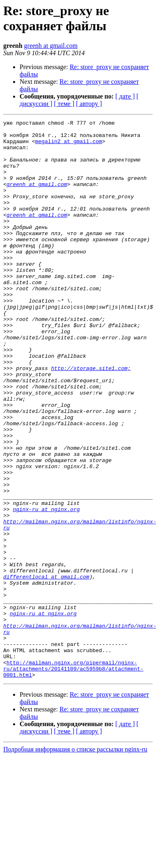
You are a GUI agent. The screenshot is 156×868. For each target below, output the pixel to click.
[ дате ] (125, 96)
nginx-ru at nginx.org (46, 588)
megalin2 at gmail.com (69, 146)
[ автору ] (89, 104)
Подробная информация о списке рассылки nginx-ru (75, 861)
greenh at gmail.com (51, 46)
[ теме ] (64, 104)
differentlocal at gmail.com (46, 668)
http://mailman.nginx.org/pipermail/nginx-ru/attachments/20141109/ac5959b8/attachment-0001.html (73, 779)
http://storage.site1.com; (91, 418)
